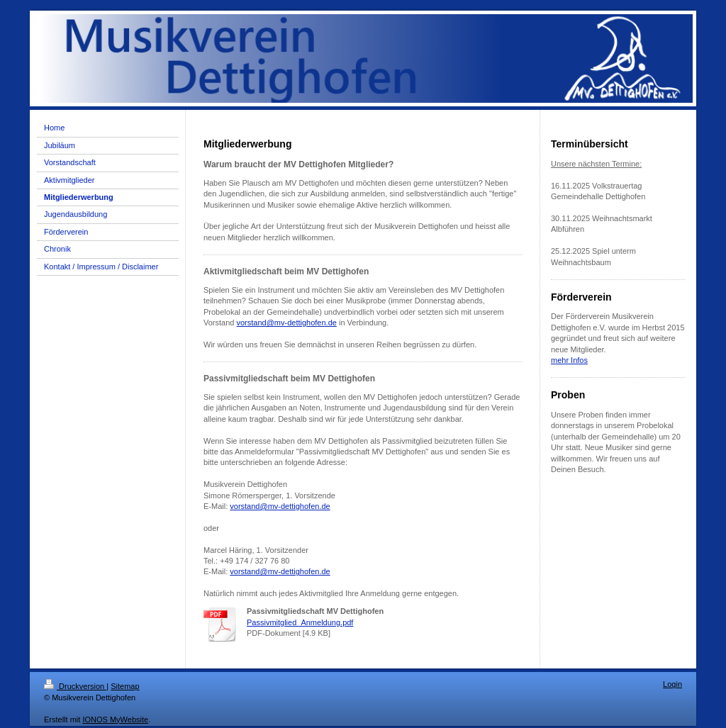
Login (672, 684)
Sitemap (125, 686)
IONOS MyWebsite (115, 719)
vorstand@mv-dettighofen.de (286, 323)
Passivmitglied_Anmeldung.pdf (300, 622)
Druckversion (75, 686)
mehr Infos (569, 360)
